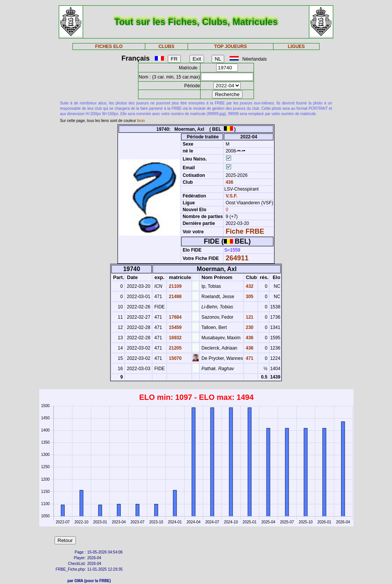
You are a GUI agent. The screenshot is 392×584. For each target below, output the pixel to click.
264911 (237, 258)
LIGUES (296, 47)
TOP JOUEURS (231, 47)
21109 (174, 286)
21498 (174, 297)
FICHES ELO (109, 47)
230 (249, 327)
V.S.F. (232, 196)
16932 (174, 338)
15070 (174, 358)
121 (249, 317)
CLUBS (166, 47)
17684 (174, 317)
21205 (174, 348)
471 (249, 358)
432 (249, 286)
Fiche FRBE (245, 231)
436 (229, 182)
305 (249, 297)
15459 (174, 327)
